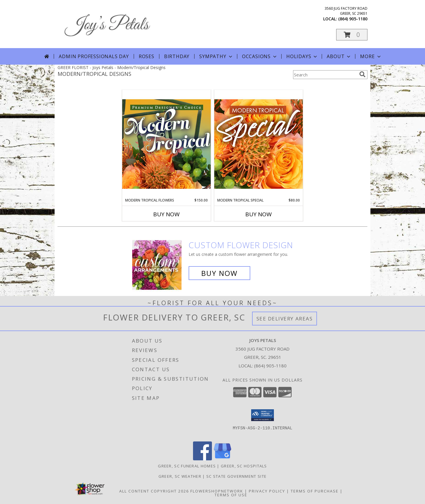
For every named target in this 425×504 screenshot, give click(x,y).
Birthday (177, 56)
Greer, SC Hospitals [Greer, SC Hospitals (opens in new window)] (244, 466)
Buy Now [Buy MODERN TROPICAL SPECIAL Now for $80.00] (259, 214)
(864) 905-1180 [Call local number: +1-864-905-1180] (353, 19)
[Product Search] (325, 75)
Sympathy (216, 56)
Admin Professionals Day (94, 56)
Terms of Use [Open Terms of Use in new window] (231, 495)
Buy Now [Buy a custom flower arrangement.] (219, 273)
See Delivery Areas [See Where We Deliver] (285, 319)
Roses (147, 56)
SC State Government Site (236, 476)
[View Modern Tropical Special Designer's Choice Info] (259, 144)
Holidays (302, 56)
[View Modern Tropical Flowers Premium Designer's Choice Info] (166, 144)
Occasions (260, 56)
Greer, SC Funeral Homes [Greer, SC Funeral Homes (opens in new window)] (187, 466)
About (339, 56)
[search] (362, 74)
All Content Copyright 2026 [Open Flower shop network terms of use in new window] (154, 491)
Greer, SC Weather (180, 476)
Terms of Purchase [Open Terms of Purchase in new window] (315, 491)
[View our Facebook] (202, 459)
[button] (352, 35)
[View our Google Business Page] (223, 459)
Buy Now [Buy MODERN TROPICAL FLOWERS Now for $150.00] (166, 214)
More (371, 56)
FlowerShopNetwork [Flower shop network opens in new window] (217, 491)
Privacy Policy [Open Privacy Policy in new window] (267, 491)
